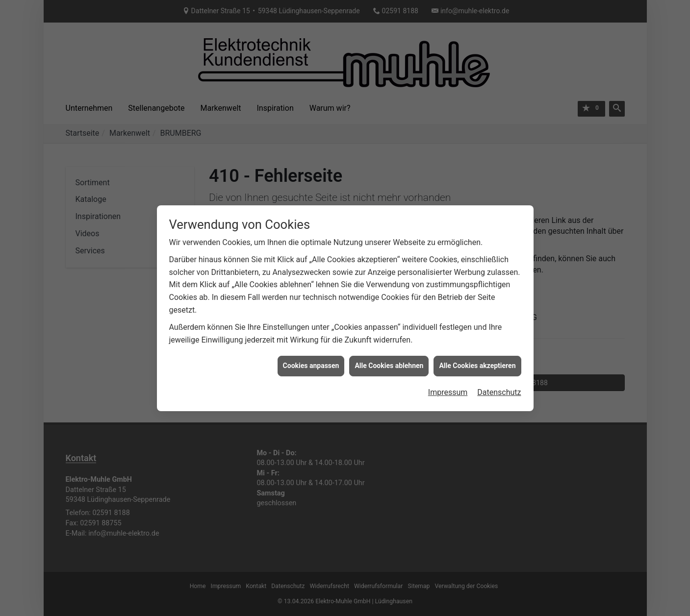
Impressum (448, 372)
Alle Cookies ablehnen (389, 345)
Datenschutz (499, 372)
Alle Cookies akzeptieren (477, 345)
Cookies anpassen (311, 345)
